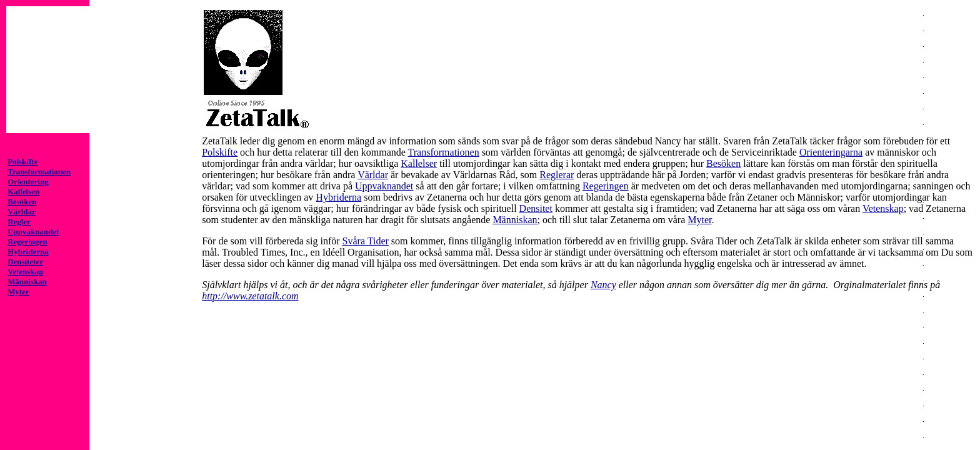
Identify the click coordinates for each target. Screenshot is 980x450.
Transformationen (444, 152)
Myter (699, 220)
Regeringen (606, 186)
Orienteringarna (831, 152)
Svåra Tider (366, 241)
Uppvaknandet (384, 186)
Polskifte (220, 152)
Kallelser (419, 163)
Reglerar (557, 175)
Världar (373, 175)
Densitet (536, 208)
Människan (515, 220)
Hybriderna (338, 197)
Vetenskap (883, 208)
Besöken (723, 163)
